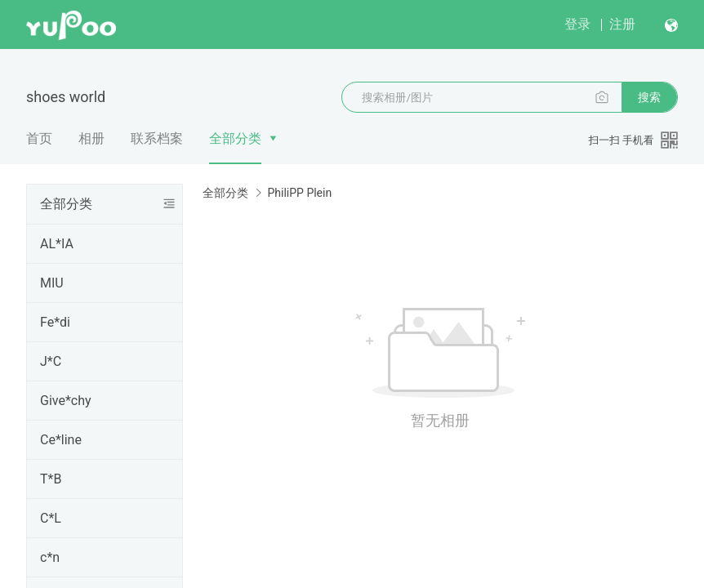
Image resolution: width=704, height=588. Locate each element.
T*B (51, 479)
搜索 (649, 97)
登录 (577, 24)
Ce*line (61, 440)
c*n (50, 557)
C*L (51, 518)
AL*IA (57, 244)
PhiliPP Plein (299, 193)
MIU (52, 283)
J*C (51, 361)
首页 (39, 138)
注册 (622, 24)
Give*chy (66, 401)
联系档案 (157, 138)
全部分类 (235, 138)
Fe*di (55, 322)
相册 (91, 138)
